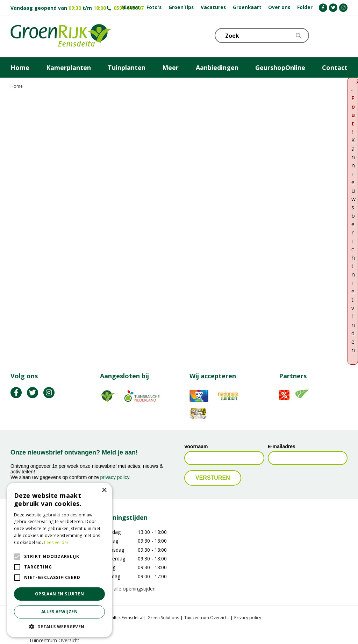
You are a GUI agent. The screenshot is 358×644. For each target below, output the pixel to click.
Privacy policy (248, 618)
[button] (59, 627)
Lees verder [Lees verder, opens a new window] (56, 542)
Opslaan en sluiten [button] (59, 594)
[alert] (59, 560)
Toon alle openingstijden (128, 589)
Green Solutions (163, 618)
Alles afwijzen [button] (60, 612)
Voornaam (196, 446)
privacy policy (115, 477)
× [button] (104, 490)
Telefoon (342, 35)
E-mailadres (282, 446)
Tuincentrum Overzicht (207, 618)
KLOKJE (325, 35)
